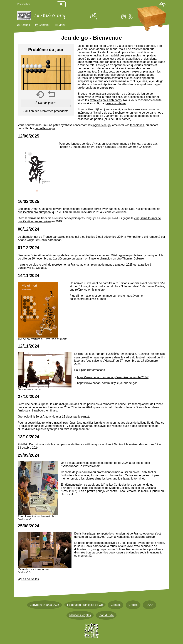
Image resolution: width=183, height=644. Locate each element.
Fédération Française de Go (85, 605)
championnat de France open (131, 534)
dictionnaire (85, 116)
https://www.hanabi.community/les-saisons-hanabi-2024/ (113, 377)
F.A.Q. (149, 605)
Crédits (133, 605)
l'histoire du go (102, 113)
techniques (137, 125)
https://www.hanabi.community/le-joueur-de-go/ (107, 383)
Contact (116, 605)
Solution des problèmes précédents (46, 111)
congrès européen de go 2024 (109, 463)
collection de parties (90, 119)
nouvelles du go (45, 128)
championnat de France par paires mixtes (48, 237)
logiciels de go (102, 125)
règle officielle (113, 97)
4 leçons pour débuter (142, 97)
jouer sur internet (116, 103)
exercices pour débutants (106, 100)
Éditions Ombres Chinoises (134, 147)
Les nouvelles (30, 579)
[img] (46, 73)
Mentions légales (80, 615)
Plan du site (106, 615)
